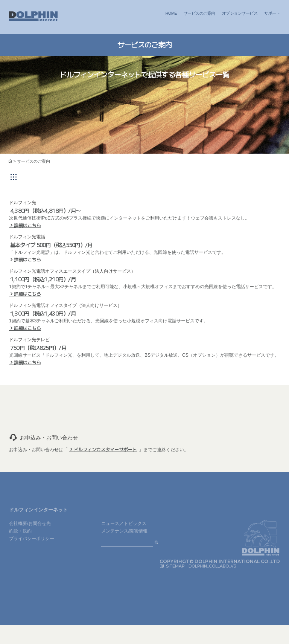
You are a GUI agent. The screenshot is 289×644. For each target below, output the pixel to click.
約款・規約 (20, 531)
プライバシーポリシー (32, 539)
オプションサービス (240, 13)
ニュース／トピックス (124, 523)
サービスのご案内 (199, 13)
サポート (272, 13)
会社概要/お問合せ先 (30, 523)
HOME (171, 13)
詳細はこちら (27, 225)
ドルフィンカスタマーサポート (105, 449)
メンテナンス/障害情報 (124, 531)
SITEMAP (175, 566)
